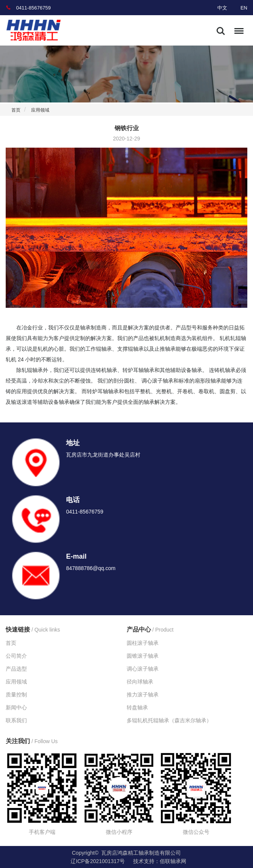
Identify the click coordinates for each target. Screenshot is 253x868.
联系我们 (16, 720)
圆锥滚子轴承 (143, 656)
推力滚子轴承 (143, 695)
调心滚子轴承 (143, 669)
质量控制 (16, 695)
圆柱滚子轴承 (143, 643)
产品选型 (16, 669)
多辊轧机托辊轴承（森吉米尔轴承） (169, 720)
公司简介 (16, 656)
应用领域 (40, 110)
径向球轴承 (140, 682)
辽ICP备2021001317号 (98, 861)
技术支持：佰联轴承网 (160, 861)
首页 (16, 110)
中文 (222, 8)
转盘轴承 (137, 707)
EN (244, 8)
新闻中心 (16, 707)
